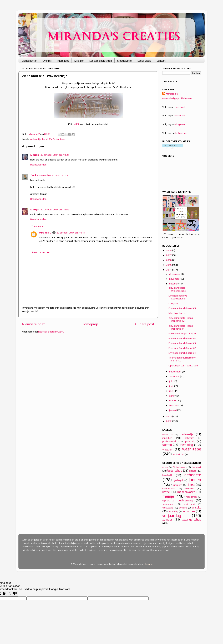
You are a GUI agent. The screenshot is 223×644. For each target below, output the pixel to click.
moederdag (192, 497)
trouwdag (168, 508)
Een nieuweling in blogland (183, 334)
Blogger (148, 564)
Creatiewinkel (125, 61)
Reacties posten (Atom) (51, 332)
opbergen (189, 438)
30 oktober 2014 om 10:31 (55, 155)
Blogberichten (29, 61)
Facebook (180, 107)
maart (173, 401)
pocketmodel (169, 441)
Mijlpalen (79, 61)
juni (171, 386)
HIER (76, 124)
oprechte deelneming (178, 500)
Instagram (181, 133)
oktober (174, 284)
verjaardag (172, 515)
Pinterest (180, 116)
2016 (169, 260)
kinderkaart (169, 489)
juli (171, 381)
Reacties (39, 226)
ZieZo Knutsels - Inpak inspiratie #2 (181, 319)
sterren (167, 445)
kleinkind (189, 489)
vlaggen (167, 449)
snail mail (190, 504)
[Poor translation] (13, 594)
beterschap (175, 471)
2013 (169, 416)
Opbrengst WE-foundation (183, 366)
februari (174, 405)
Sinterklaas (179, 467)
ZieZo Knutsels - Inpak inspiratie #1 (181, 327)
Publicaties (63, 61)
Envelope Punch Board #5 (182, 308)
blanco (193, 471)
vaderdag (173, 511)
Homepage (90, 324)
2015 (169, 265)
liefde (166, 492)
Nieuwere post (33, 324)
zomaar (167, 520)
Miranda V (45, 233)
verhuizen (189, 511)
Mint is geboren (177, 313)
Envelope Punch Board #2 (182, 348)
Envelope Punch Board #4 (182, 338)
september (176, 372)
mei (172, 391)
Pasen (165, 467)
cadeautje (36, 139)
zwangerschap (192, 520)
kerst (45, 139)
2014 (169, 270)
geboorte (193, 475)
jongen (195, 480)
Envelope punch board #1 (182, 353)
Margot (35, 210)
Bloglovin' (180, 124)
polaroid (190, 441)
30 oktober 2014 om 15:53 (55, 210)
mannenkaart (186, 492)
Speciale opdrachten (101, 61)
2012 (169, 421)
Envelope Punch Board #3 (182, 343)
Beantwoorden (38, 165)
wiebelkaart (179, 455)
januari (173, 410)
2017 (169, 255)
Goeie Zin (168, 435)
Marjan (35, 155)
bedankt (197, 467)
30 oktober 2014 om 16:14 (71, 233)
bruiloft (167, 475)
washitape (192, 449)
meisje (168, 496)
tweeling (183, 508)
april (172, 396)
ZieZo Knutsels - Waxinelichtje (178, 289)
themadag (186, 445)
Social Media (144, 61)
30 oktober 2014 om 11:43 (53, 175)
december (175, 274)
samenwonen (169, 504)
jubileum (178, 485)
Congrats (174, 303)
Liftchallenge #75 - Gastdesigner (179, 297)
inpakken (167, 438)
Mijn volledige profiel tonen (177, 98)
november (175, 279)
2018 (169, 250)
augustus (175, 376)
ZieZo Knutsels (57, 139)
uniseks (196, 507)
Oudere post (145, 324)
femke (34, 175)
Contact (161, 61)
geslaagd (178, 480)
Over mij (47, 61)
